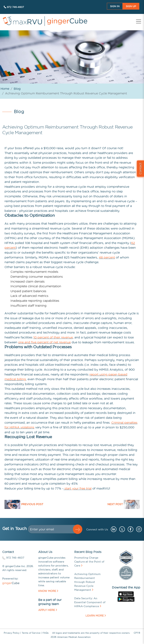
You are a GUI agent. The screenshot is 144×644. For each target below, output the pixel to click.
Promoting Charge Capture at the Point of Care (89, 562)
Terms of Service (31, 633)
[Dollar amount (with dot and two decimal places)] (52, 529)
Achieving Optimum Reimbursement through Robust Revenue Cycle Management (87, 582)
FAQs (46, 633)
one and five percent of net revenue (44, 342)
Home (5, 89)
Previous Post (32, 504)
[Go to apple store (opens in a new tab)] (126, 594)
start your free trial (78, 488)
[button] (78, 529)
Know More (48, 591)
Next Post (115, 504)
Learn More (96, 616)
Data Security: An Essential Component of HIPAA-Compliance (90, 602)
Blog (17, 89)
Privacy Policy (12, 633)
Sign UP (131, 6)
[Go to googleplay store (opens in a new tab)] (126, 599)
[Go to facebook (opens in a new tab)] (130, 529)
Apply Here (48, 610)
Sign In (115, 6)
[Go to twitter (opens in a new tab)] (122, 529)
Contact (140, 169)
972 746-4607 (14, 7)
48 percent (107, 257)
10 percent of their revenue (53, 337)
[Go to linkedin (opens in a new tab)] (113, 529)
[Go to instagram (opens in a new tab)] (138, 529)
